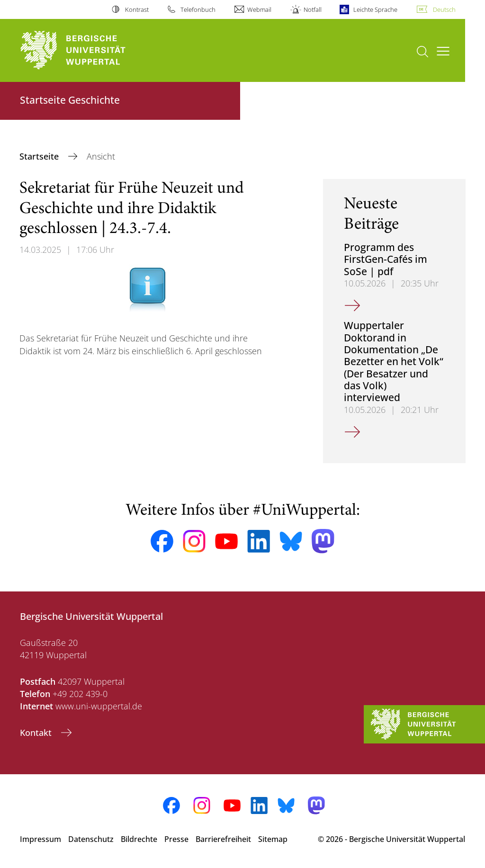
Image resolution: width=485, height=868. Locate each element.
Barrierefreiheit (223, 839)
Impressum (40, 839)
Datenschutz (91, 839)
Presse (176, 839)
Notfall (313, 9)
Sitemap (273, 839)
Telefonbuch (198, 9)
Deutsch (444, 9)
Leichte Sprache (375, 9)
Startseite (40, 156)
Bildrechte (139, 839)
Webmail (259, 9)
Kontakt (37, 733)
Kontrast (137, 9)
